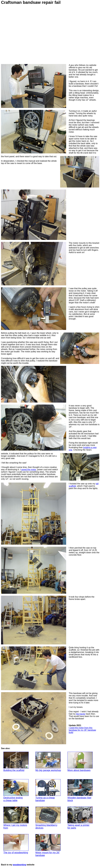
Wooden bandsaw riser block (80, 790)
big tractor (81, 714)
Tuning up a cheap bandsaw (48, 790)
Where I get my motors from (16, 818)
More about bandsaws (80, 762)
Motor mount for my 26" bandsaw (48, 845)
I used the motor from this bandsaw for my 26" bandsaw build (82, 730)
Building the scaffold (16, 762)
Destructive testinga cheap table (16, 790)
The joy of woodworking (16, 844)
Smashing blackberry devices (48, 818)
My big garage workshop (48, 762)
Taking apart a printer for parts (80, 818)
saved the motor (29, 470)
